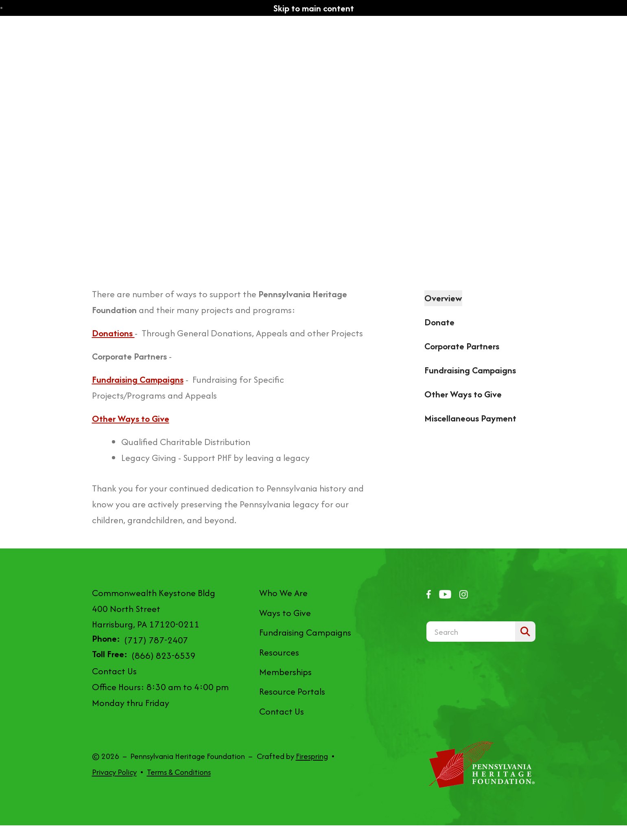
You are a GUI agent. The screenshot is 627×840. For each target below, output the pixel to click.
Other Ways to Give (463, 394)
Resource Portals (292, 691)
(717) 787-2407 (156, 640)
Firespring (312, 756)
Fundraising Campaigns (470, 370)
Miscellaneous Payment (470, 418)
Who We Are (283, 593)
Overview (443, 298)
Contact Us (114, 671)
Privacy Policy (114, 772)
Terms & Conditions (179, 772)
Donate (439, 322)
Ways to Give (285, 613)
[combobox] (471, 632)
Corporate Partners (462, 346)
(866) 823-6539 (164, 656)
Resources (279, 652)
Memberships (285, 672)
